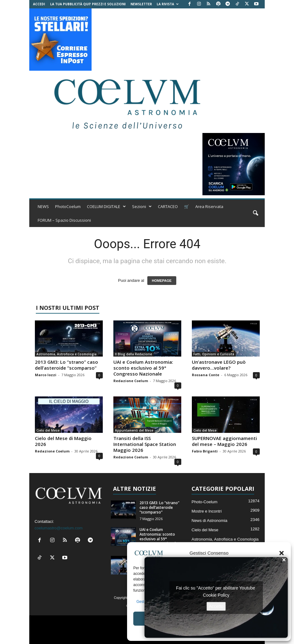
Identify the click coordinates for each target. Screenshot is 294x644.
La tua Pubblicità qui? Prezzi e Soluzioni (88, 4)
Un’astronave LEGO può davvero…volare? (219, 365)
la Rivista (168, 4)
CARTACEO (168, 206)
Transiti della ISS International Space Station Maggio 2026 (145, 444)
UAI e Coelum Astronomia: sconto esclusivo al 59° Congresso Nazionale (143, 368)
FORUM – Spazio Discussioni (64, 220)
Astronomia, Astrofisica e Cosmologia (66, 354)
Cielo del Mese (48, 430)
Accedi (39, 4)
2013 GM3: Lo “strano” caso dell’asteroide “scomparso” (66, 365)
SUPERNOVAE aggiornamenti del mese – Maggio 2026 (224, 441)
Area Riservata (209, 206)
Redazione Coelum (131, 381)
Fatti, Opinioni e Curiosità (214, 354)
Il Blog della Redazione (133, 354)
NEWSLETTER (141, 4)
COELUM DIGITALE (106, 206)
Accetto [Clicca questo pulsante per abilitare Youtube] (216, 606)
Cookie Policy (216, 595)
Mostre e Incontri (207, 511)
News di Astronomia (209, 521)
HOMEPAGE (162, 281)
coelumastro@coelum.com (59, 528)
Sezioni (142, 206)
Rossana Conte (206, 375)
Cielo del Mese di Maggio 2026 (63, 441)
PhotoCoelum (68, 206)
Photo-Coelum (204, 502)
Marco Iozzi (46, 375)
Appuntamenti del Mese (134, 430)
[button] (282, 553)
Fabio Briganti (205, 451)
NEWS (43, 206)
